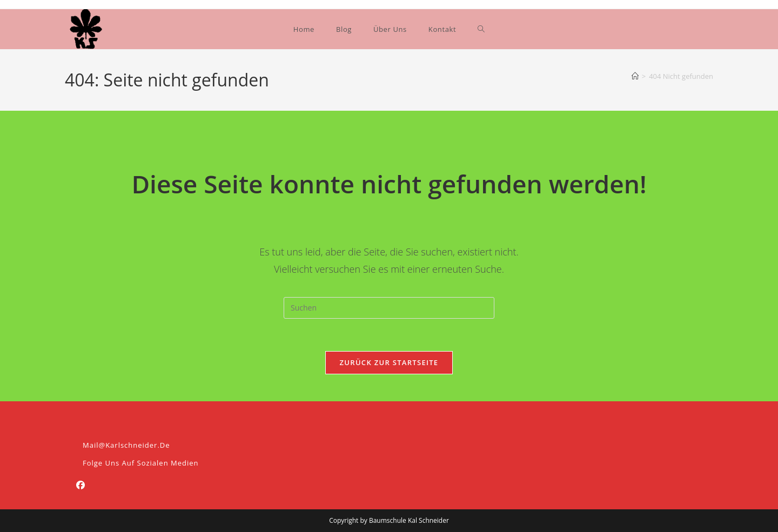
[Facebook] (81, 485)
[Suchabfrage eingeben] (389, 308)
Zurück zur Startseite (389, 362)
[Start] (635, 76)
